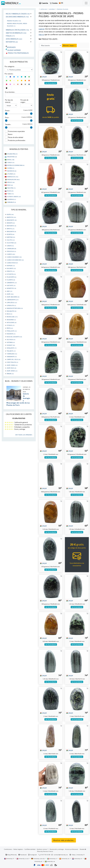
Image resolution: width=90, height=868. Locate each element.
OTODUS (11, 325)
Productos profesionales (17, 53)
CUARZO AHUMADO (14, 257)
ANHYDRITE (11, 226)
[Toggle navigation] (86, 3)
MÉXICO (11, 182)
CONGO (11, 162)
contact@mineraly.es (61, 855)
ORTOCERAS (12, 322)
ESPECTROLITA (12, 362)
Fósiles (10, 36)
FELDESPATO (11, 277)
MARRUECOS (13, 177)
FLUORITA (11, 280)
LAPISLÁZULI (12, 302)
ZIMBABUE (11, 202)
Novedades (11, 47)
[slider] (6, 114)
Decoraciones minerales (17, 17)
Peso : (7, 117)
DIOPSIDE (11, 266)
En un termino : (10, 92)
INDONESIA (12, 171)
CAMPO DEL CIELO (13, 359)
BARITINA (11, 237)
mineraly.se (50, 861)
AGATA (10, 214)
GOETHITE (11, 285)
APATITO (10, 229)
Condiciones (8, 849)
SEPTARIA (11, 342)
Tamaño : (8, 124)
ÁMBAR (10, 374)
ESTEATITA (11, 274)
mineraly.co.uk (23, 858)
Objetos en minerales (16, 33)
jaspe (43, 76)
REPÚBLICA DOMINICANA (16, 165)
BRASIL (11, 160)
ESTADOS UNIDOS (14, 196)
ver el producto (51, 83)
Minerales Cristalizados (17, 30)
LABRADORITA (13, 300)
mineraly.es (65, 858)
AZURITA (10, 234)
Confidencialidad (30, 849)
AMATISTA (11, 217)
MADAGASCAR (13, 179)
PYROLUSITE (12, 331)
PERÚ (10, 185)
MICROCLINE (12, 317)
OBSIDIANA (11, 320)
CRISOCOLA (11, 251)
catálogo (44, 9)
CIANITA (10, 246)
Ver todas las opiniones (24, 435)
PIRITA (10, 328)
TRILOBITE (11, 351)
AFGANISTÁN (12, 154)
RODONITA (11, 334)
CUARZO (11, 254)
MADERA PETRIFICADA (15, 308)
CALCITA (11, 240)
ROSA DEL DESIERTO (14, 337)
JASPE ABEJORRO (13, 297)
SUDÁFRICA (11, 199)
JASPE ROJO (11, 368)
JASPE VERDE (12, 371)
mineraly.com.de (38, 858)
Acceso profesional (72, 849)
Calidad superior (13, 50)
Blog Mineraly (11, 855)
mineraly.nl (77, 858)
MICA (9, 314)
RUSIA (10, 191)
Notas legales (18, 849)
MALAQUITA (11, 311)
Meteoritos (12, 42)
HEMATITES (11, 288)
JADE (9, 291)
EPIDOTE (11, 271)
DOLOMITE (11, 268)
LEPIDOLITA (11, 305)
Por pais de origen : (24, 101)
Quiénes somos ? (42, 849)
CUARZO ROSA (12, 263)
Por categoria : (10, 66)
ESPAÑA (11, 168)
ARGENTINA (12, 157)
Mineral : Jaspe (69, 45)
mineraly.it (52, 858)
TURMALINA (12, 354)
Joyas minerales (14, 39)
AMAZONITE (12, 220)
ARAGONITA (11, 231)
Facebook (22, 855)
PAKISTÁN (11, 188)
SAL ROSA (11, 339)
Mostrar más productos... (64, 840)
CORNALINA (11, 248)
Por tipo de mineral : (9, 101)
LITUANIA (11, 174)
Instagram (33, 855)
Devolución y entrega (57, 849)
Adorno (52, 9)
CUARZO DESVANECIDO (15, 260)
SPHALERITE (12, 348)
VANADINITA (12, 357)
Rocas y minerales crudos (18, 14)
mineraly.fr (9, 858)
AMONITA (11, 223)
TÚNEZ (10, 194)
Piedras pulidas (14, 21)
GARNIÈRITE (12, 283)
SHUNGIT (11, 345)
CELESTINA (11, 243)
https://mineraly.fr (78, 855)
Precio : (8, 111)
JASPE (10, 294)
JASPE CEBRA (12, 365)
